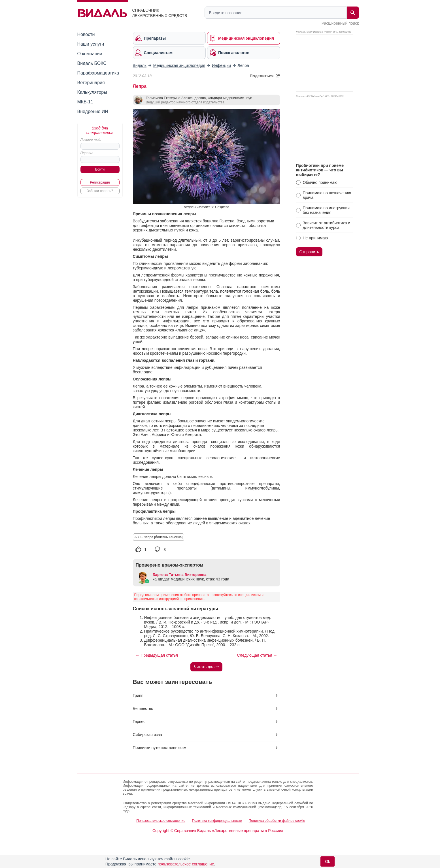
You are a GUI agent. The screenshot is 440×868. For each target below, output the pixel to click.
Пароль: (87, 153)
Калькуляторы (92, 92)
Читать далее (206, 667)
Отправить (309, 252)
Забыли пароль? (100, 191)
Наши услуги (91, 44)
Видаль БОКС (92, 63)
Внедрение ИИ (93, 111)
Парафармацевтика (98, 73)
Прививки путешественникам (160, 748)
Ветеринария (91, 83)
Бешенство (143, 709)
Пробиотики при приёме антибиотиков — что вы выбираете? (320, 170)
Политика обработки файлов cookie (277, 821)
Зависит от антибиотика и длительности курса (327, 225)
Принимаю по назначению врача (327, 195)
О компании (90, 54)
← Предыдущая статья (157, 655)
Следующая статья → (257, 655)
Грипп (138, 695)
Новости (86, 34)
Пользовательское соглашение (161, 821)
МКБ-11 (85, 102)
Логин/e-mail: (91, 140)
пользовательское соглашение (186, 864)
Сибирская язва (147, 735)
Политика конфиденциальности (217, 821)
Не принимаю (315, 238)
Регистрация (100, 182)
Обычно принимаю (320, 182)
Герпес (139, 722)
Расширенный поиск (340, 23)
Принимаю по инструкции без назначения (326, 210)
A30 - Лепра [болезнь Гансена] (159, 537)
